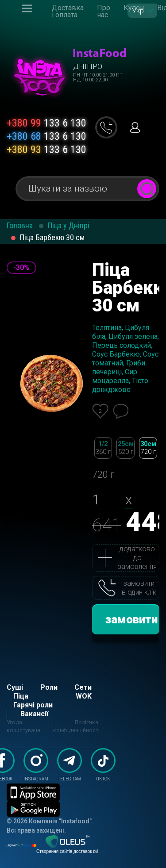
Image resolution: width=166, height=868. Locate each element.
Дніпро (88, 66)
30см (148, 448)
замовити (131, 619)
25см (125, 448)
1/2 (103, 448)
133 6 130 (46, 123)
